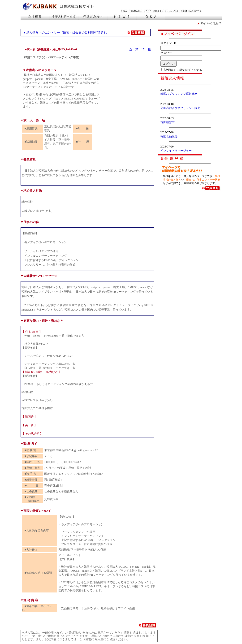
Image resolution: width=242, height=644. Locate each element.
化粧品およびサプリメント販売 (180, 108)
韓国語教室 (168, 122)
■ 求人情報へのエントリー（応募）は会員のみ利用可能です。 (66, 32)
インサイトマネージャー (176, 151)
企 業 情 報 (140, 49)
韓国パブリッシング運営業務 (179, 94)
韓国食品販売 (169, 136)
